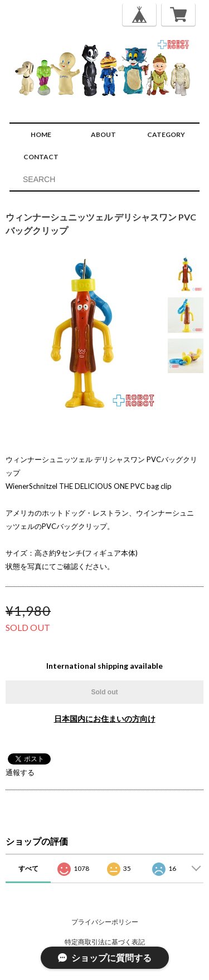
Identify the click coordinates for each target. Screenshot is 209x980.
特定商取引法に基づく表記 (105, 942)
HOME (41, 134)
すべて (28, 868)
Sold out (105, 692)
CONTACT (41, 157)
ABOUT (103, 134)
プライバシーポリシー (105, 922)
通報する (20, 772)
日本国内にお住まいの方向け (105, 719)
